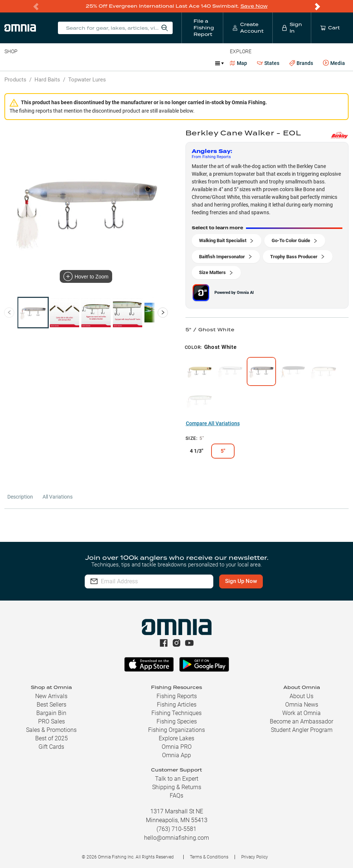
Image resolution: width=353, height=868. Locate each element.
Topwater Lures (87, 80)
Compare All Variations (213, 423)
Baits (10, 63)
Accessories (145, 63)
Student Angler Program (302, 730)
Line (33, 63)
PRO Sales (52, 721)
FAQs (176, 796)
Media (334, 63)
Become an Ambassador (301, 721)
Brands (301, 63)
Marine (179, 63)
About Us (301, 696)
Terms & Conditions (209, 857)
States (268, 63)
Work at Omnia (301, 713)
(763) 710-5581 (176, 829)
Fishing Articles (177, 705)
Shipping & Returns (177, 787)
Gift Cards (51, 747)
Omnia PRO (177, 747)
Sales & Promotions (51, 730)
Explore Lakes (176, 738)
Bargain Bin (51, 713)
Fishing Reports (177, 696)
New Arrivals (51, 696)
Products (15, 80)
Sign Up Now (241, 581)
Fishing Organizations (176, 730)
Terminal (109, 63)
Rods (56, 63)
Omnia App (176, 755)
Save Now (254, 6)
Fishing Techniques (176, 713)
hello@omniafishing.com (176, 838)
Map (238, 63)
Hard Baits (47, 80)
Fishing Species (177, 721)
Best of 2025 (52, 738)
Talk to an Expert (177, 779)
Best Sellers (52, 705)
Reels (80, 63)
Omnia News (302, 705)
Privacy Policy (255, 857)
